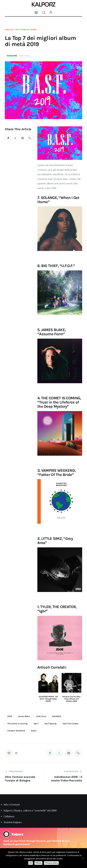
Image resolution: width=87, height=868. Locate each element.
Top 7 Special (22, 30)
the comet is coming (17, 724)
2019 (10, 716)
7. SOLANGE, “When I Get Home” (58, 200)
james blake (24, 716)
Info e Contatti (12, 805)
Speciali (9, 30)
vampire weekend (16, 731)
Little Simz (41, 716)
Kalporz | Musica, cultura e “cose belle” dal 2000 (30, 810)
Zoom (33, 30)
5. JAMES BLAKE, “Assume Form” (52, 332)
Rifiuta (38, 863)
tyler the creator (71, 724)
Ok (31, 863)
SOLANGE (57, 716)
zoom (34, 731)
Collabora (9, 816)
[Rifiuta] (83, 858)
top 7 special (50, 724)
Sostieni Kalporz (13, 822)
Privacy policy (51, 863)
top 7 (36, 724)
